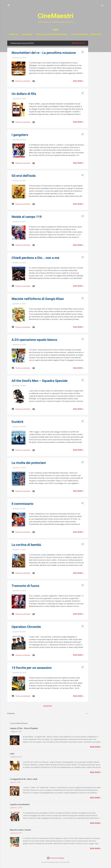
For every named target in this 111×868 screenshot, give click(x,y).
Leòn (12, 754)
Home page (14, 34)
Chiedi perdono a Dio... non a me (35, 258)
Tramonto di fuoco (25, 586)
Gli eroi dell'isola (24, 176)
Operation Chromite (26, 627)
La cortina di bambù (26, 545)
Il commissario (22, 504)
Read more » (78, 81)
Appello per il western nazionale (52, 34)
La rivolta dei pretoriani (29, 463)
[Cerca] (102, 6)
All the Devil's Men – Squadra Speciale (40, 381)
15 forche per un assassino (32, 668)
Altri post (48, 706)
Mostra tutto (79, 43)
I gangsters (20, 135)
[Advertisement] (97, 73)
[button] (82, 52)
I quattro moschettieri (20, 804)
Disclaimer (27, 34)
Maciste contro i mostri (20, 830)
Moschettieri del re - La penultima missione (44, 53)
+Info (68, 862)
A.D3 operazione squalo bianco (34, 340)
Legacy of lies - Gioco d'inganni (24, 728)
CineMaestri (55, 16)
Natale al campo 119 (27, 217)
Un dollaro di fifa (24, 94)
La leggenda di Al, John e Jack (24, 779)
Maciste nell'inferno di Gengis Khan (38, 299)
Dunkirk (17, 422)
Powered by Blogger (56, 858)
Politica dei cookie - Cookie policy (87, 34)
